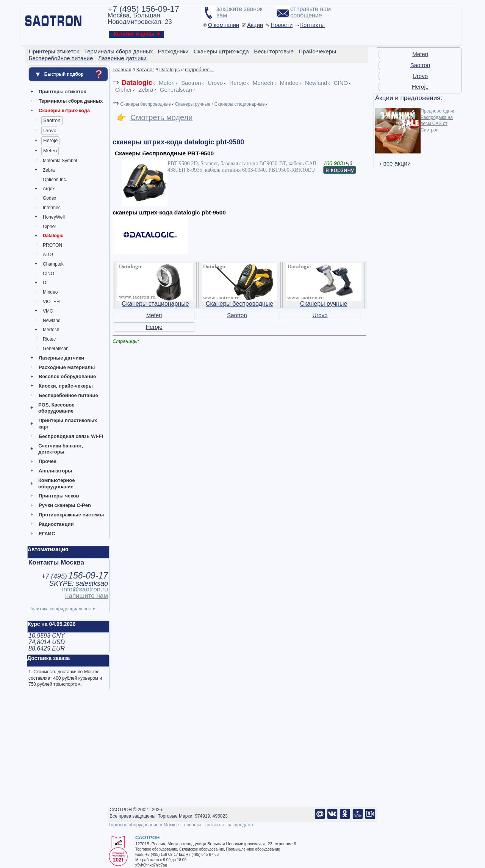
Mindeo (50, 292)
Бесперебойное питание (68, 395)
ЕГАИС (47, 534)
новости (192, 825)
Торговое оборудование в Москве (144, 825)
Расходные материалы (67, 367)
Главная (122, 70)
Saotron (52, 120)
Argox (49, 189)
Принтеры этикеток (62, 91)
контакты (214, 825)
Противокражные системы (71, 515)
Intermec (52, 208)
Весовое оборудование (67, 376)
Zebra (49, 170)
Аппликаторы (55, 471)
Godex (49, 198)
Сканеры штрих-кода (64, 110)
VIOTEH (51, 302)
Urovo (50, 131)
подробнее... (199, 70)
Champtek (53, 264)
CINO (48, 274)
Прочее (48, 461)
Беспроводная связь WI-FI (71, 436)
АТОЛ (49, 255)
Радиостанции (56, 524)
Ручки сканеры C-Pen (65, 505)
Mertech (51, 330)
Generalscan (56, 349)
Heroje (50, 140)
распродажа (240, 825)
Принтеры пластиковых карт (68, 424)
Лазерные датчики (61, 358)
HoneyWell (54, 217)
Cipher (49, 227)
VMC (48, 311)
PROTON (52, 245)
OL (46, 283)
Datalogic (53, 236)
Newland (52, 321)
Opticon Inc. (55, 180)
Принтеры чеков (59, 496)
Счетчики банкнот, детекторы (61, 449)
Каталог (145, 70)
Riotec (49, 339)
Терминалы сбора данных (71, 101)
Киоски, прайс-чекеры (66, 386)
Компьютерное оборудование (57, 483)
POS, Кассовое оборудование (56, 408)
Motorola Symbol (60, 161)
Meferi (50, 151)
